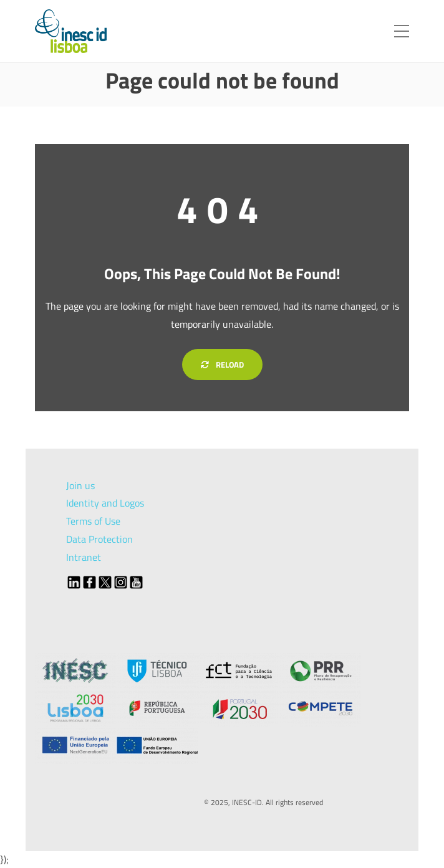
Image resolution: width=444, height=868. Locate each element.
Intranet (84, 557)
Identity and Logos (105, 503)
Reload (222, 365)
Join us (80, 485)
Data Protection (99, 539)
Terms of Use (93, 521)
